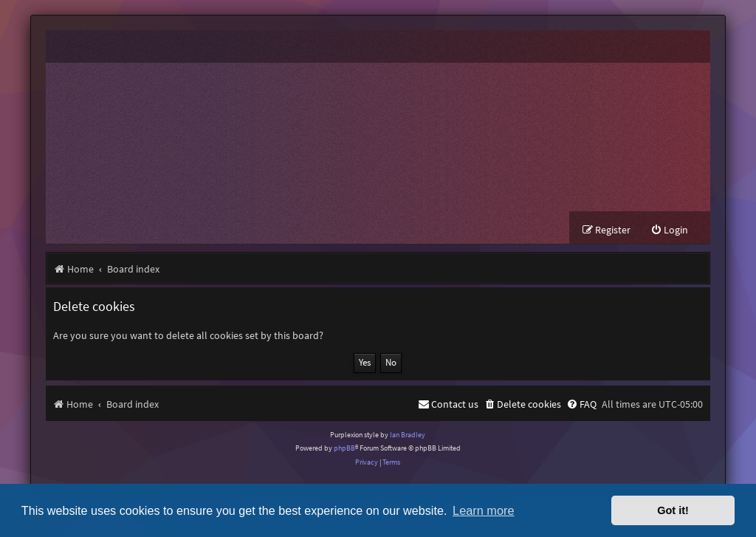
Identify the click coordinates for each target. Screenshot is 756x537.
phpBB (344, 448)
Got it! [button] (673, 510)
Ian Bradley (408, 435)
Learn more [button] (483, 510)
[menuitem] (669, 230)
